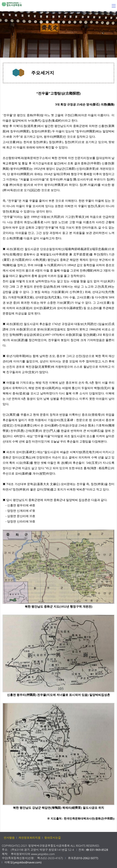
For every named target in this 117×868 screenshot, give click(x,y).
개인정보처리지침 (30, 838)
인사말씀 (9, 838)
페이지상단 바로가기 (112, 863)
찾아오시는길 (53, 838)
